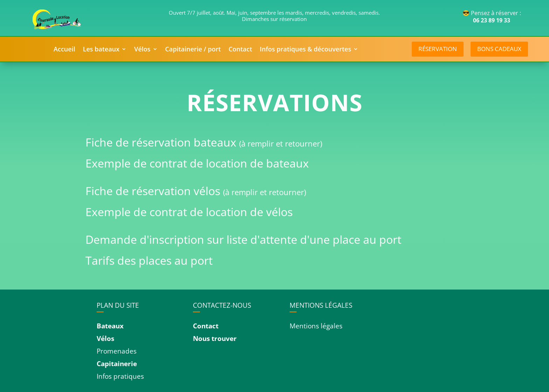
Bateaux (110, 326)
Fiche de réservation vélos (154, 191)
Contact (240, 50)
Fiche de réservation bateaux (162, 142)
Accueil (64, 50)
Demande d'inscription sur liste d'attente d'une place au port (243, 239)
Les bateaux (101, 50)
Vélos (142, 50)
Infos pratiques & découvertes (305, 50)
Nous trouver (215, 338)
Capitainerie (117, 364)
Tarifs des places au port (149, 260)
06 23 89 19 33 (492, 20)
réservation (438, 49)
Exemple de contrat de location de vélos (189, 212)
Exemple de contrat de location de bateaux (197, 163)
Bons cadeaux (499, 49)
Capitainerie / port (193, 50)
